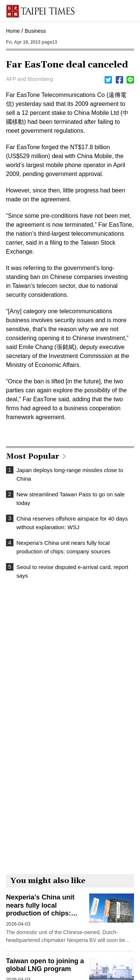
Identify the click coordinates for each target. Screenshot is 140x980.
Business (35, 31)
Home (13, 31)
